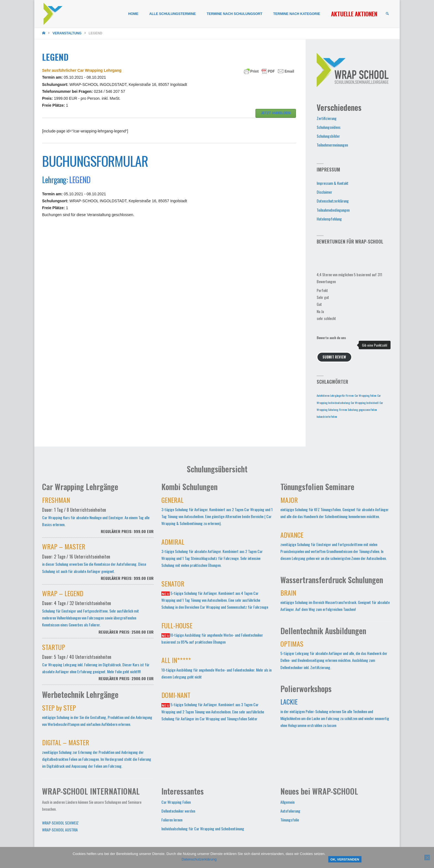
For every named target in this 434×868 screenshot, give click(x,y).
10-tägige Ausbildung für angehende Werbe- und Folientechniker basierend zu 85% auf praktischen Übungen (212, 634)
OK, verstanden (345, 859)
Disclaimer (324, 192)
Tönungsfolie (290, 820)
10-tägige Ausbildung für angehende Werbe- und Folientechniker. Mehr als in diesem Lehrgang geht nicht (216, 669)
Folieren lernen (172, 820)
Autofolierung (290, 811)
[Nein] (427, 857)
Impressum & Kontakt (333, 183)
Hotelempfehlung (329, 219)
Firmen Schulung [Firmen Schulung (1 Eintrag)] (348, 409)
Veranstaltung (67, 33)
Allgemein (287, 802)
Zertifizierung (327, 118)
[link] (387, 14)
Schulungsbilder (328, 136)
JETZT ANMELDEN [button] (276, 113)
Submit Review (334, 357)
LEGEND (80, 180)
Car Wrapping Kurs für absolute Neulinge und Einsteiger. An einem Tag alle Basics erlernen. (98, 518)
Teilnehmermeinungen (332, 145)
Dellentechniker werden (178, 811)
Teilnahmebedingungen (333, 210)
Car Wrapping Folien (176, 802)
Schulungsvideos (329, 127)
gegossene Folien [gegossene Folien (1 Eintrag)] (368, 409)
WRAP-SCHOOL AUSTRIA (60, 830)
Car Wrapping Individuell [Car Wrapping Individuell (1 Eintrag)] (365, 403)
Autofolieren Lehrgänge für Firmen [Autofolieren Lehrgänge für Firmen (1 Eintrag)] (335, 395)
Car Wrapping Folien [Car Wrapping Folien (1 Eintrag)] (365, 395)
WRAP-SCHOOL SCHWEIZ (60, 823)
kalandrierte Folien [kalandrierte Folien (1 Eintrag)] (327, 416)
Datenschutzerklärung (333, 201)
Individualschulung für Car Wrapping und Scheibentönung (203, 829)
